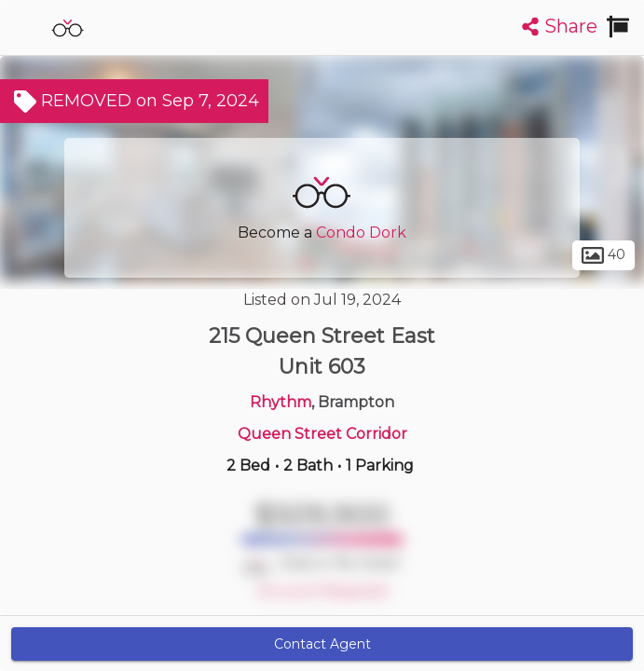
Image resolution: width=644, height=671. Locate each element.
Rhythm (281, 402)
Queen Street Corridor (322, 434)
